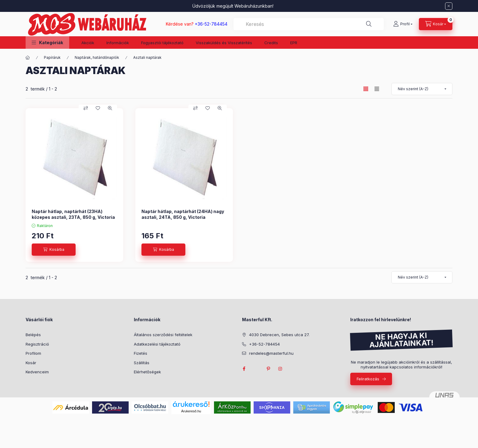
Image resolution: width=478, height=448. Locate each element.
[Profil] (403, 24)
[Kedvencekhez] (98, 108)
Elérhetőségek (147, 372)
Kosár (31, 363)
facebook (244, 369)
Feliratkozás (368, 379)
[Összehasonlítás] (86, 108)
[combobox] (309, 24)
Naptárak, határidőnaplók (97, 57)
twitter (256, 369)
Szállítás (142, 363)
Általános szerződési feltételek (163, 335)
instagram (280, 369)
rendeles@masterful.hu (271, 353)
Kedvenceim (37, 372)
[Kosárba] (54, 250)
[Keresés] (369, 24)
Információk (118, 43)
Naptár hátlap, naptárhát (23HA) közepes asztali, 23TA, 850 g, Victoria (73, 214)
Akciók (88, 43)
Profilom (33, 353)
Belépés (33, 335)
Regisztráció (37, 344)
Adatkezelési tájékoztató (157, 344)
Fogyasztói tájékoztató (162, 43)
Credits (271, 43)
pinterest (268, 369)
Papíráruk (52, 57)
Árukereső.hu (191, 411)
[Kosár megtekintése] (436, 24)
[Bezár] (449, 6)
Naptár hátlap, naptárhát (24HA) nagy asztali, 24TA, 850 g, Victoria (183, 214)
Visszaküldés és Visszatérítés (224, 43)
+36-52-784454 (264, 344)
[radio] (377, 89)
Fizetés (141, 353)
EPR (294, 43)
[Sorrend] (422, 89)
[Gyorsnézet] (110, 108)
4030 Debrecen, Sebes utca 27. (279, 335)
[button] (47, 43)
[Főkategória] (28, 58)
